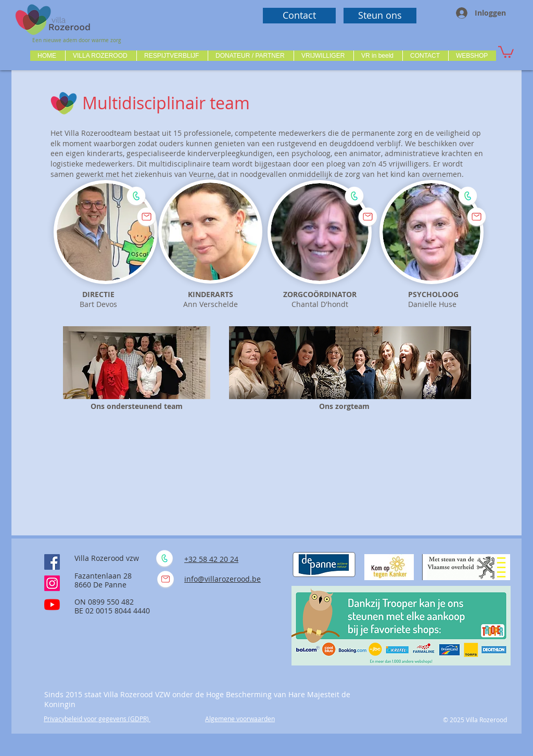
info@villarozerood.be (223, 579)
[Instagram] (52, 583)
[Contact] (299, 16)
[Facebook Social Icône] (52, 562)
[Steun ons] (380, 16)
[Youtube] (52, 605)
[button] (101, 56)
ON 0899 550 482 (104, 602)
